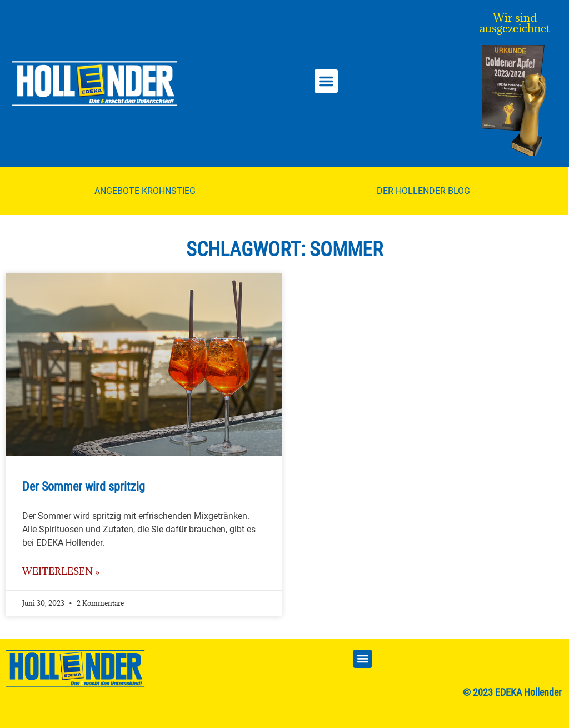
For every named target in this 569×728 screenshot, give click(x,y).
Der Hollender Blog (423, 191)
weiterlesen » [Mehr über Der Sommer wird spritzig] (61, 571)
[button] (326, 81)
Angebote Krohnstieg (145, 191)
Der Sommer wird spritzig (84, 487)
